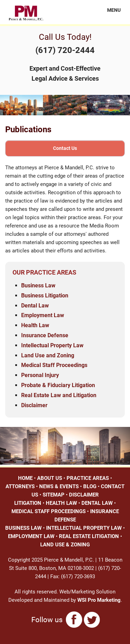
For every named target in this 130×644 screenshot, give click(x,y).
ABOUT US (50, 478)
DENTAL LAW (97, 503)
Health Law (35, 325)
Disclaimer (34, 405)
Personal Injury (40, 375)
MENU (110, 10)
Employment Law (43, 315)
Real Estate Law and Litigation (59, 395)
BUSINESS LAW (23, 528)
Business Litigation (45, 296)
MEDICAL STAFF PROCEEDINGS (49, 511)
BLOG (90, 486)
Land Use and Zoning (48, 355)
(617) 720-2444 (65, 50)
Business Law (38, 285)
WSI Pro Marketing (99, 600)
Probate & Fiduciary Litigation (58, 385)
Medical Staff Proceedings (54, 365)
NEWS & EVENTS (59, 486)
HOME (25, 478)
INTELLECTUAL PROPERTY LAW (84, 528)
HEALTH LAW (61, 503)
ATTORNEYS (20, 486)
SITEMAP (54, 495)
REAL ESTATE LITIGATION (89, 536)
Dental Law (35, 306)
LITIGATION (28, 503)
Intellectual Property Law (52, 345)
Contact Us (65, 148)
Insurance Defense (45, 335)
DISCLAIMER (84, 495)
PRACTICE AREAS (88, 478)
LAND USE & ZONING (65, 545)
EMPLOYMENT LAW (31, 536)
